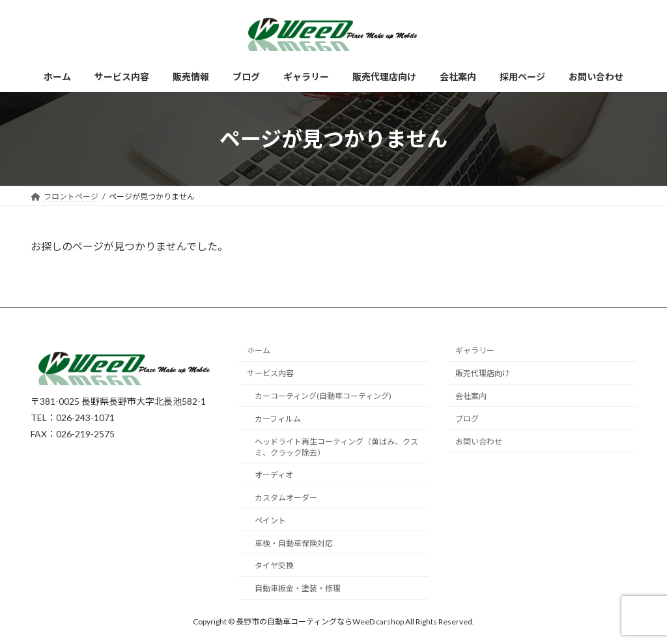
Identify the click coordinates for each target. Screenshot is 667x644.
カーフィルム (278, 419)
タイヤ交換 (274, 566)
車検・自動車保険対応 (294, 543)
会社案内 (471, 396)
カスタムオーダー (286, 498)
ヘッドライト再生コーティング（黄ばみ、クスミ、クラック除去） (336, 447)
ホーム (259, 351)
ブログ (467, 419)
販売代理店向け (483, 374)
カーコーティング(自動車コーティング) (323, 396)
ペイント (270, 520)
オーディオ (274, 476)
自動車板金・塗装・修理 (298, 589)
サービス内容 (270, 374)
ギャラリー (475, 351)
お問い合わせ (479, 442)
